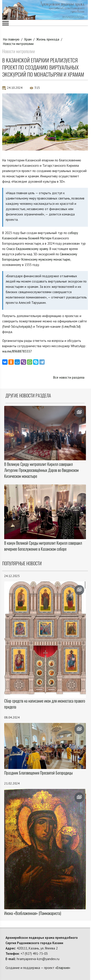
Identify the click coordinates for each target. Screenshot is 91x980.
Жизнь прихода (48, 39)
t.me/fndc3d (71, 326)
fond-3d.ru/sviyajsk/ (17, 326)
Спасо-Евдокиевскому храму (27, 249)
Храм (28, 39)
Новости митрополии (18, 44)
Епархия (63, 968)
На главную (11, 39)
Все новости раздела (69, 377)
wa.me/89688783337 (17, 351)
